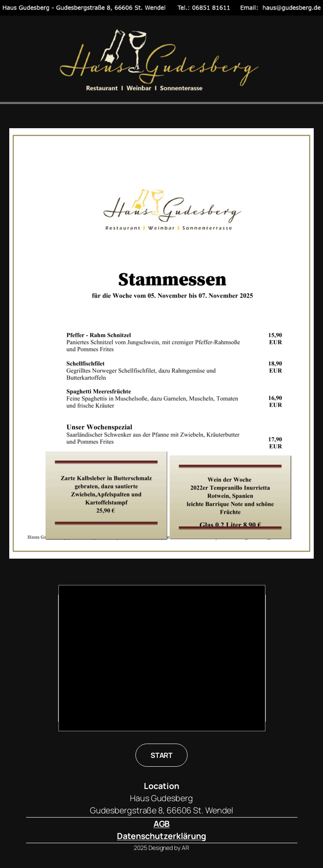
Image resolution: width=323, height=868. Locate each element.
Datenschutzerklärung (161, 836)
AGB (162, 824)
